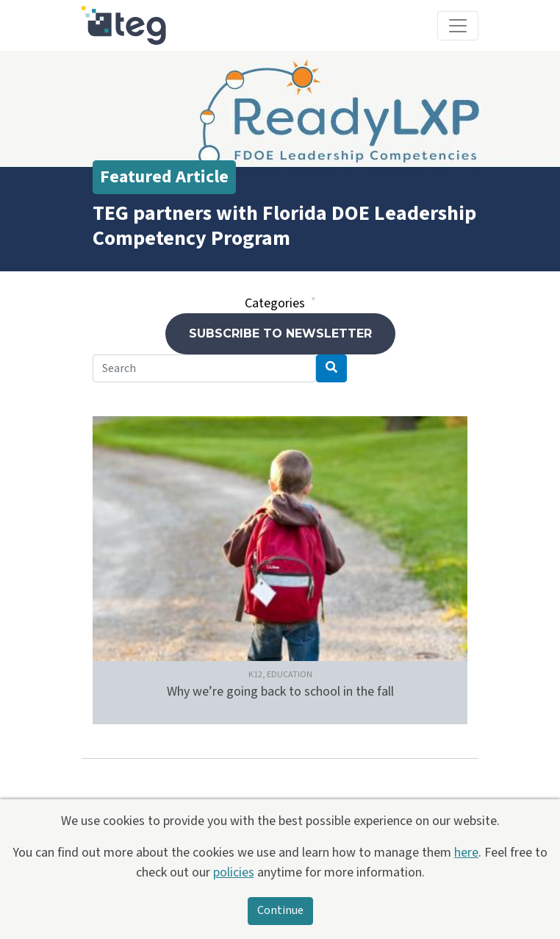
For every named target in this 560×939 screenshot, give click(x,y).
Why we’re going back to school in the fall (280, 692)
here (466, 853)
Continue (280, 911)
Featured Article (164, 177)
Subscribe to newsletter (280, 333)
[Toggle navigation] (458, 26)
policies (234, 872)
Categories (275, 303)
